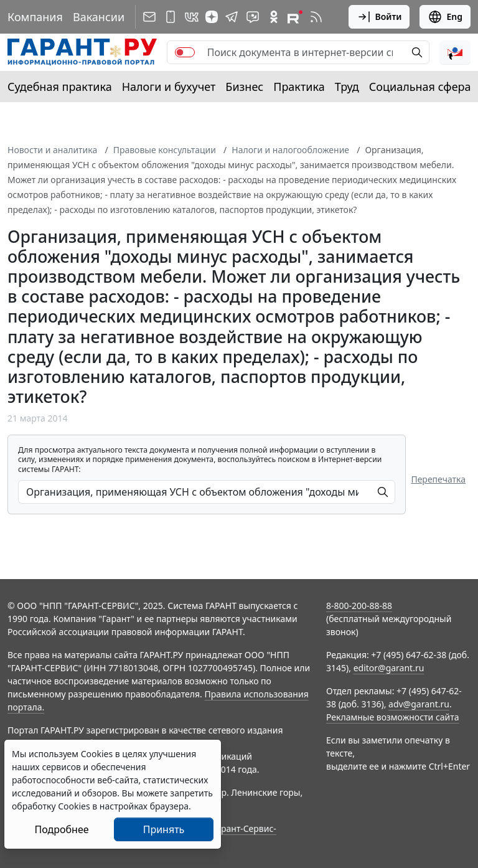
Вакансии (99, 17)
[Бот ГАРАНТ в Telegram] (253, 17)
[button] (455, 52)
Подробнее (61, 829)
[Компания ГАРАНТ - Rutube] (295, 17)
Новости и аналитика (52, 150)
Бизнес (244, 87)
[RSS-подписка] (316, 17)
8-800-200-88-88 (359, 606)
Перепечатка (438, 479)
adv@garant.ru (419, 704)
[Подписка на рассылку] (149, 17)
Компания (35, 17)
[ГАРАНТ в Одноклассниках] (274, 17)
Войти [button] (379, 17)
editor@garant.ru (389, 668)
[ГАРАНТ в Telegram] (232, 17)
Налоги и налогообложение (290, 150)
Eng (445, 17)
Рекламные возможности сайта (393, 717)
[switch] (185, 52)
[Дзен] (212, 17)
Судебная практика (60, 87)
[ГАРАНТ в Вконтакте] (192, 17)
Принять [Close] (164, 829)
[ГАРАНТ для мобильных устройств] (171, 17)
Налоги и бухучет (169, 87)
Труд (347, 87)
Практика (299, 87)
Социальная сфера (420, 87)
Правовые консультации (165, 150)
